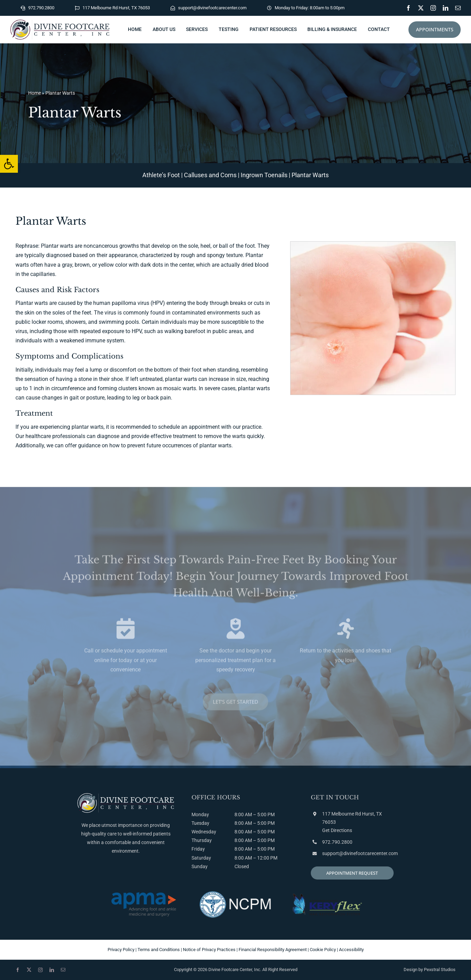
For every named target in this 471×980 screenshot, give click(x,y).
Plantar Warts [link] (310, 175)
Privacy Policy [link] (121, 950)
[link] (9, 164)
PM (271, 823)
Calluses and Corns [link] (210, 175)
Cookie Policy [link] (323, 950)
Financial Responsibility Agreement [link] (273, 950)
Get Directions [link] (337, 830)
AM (248, 823)
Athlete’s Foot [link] (161, 175)
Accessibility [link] (351, 950)
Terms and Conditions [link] (159, 950)
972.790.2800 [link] (337, 842)
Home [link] (35, 95)
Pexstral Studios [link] (440, 970)
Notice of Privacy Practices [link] (209, 950)
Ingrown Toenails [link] (264, 175)
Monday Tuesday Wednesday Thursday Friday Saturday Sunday (204, 840)
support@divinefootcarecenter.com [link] (360, 853)
